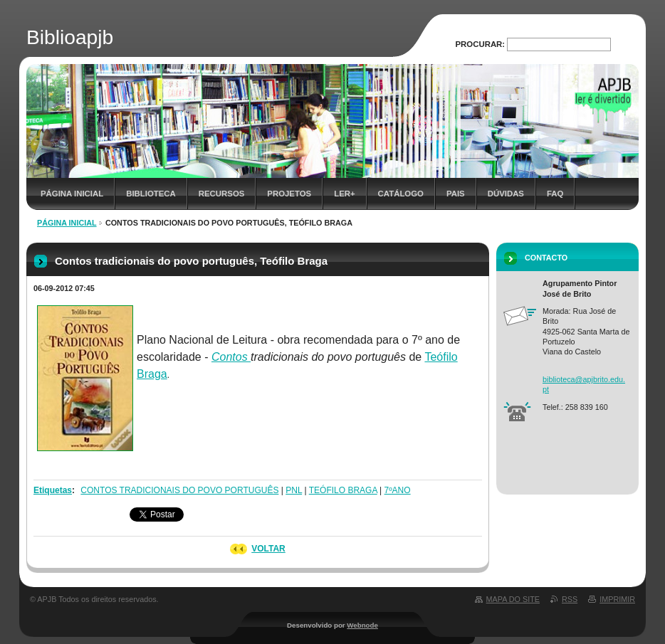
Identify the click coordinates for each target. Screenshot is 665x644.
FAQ (555, 194)
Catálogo (401, 194)
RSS (570, 599)
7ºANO (398, 490)
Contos (231, 357)
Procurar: (481, 44)
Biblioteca (151, 194)
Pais (456, 194)
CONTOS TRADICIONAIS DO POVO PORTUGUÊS (179, 490)
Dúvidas (506, 194)
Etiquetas (53, 490)
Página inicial (72, 194)
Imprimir (617, 599)
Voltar (268, 549)
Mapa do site (513, 599)
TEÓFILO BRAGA (343, 490)
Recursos (222, 194)
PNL (294, 490)
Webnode (362, 625)
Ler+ (344, 194)
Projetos (289, 194)
